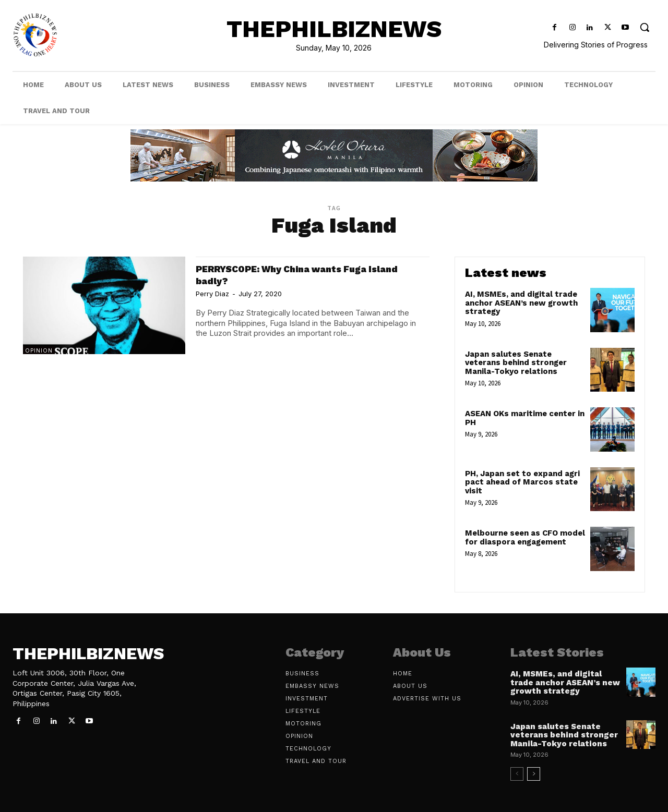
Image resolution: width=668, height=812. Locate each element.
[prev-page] (517, 774)
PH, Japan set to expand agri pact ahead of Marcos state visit (522, 482)
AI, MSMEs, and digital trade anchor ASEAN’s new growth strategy (521, 303)
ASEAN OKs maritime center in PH (525, 418)
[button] (645, 27)
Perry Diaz (212, 294)
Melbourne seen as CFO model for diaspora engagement (525, 537)
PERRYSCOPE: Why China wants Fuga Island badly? (299, 274)
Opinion (39, 350)
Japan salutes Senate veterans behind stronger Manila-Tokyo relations (516, 363)
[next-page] (534, 774)
